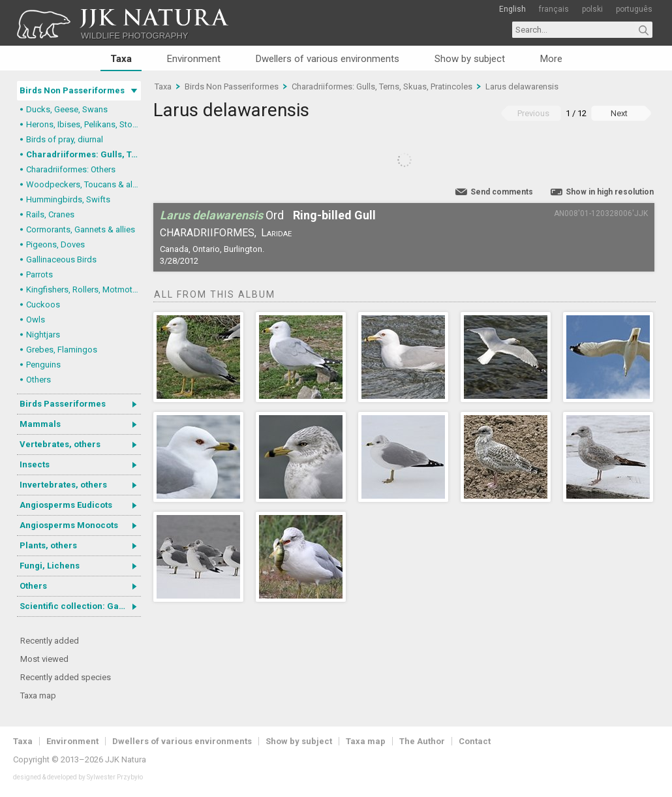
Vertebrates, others (60, 444)
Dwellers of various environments (328, 59)
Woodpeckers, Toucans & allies (84, 184)
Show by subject (470, 59)
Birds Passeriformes (63, 404)
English (512, 9)
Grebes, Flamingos (62, 350)
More (551, 59)
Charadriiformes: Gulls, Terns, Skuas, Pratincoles (84, 154)
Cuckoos (43, 305)
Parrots (39, 274)
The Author (422, 741)
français (554, 9)
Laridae (276, 233)
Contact (475, 741)
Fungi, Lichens (50, 566)
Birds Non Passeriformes (72, 90)
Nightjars (43, 335)
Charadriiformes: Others (71, 169)
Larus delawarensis (522, 86)
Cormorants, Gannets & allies (81, 229)
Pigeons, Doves (55, 244)
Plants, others (48, 545)
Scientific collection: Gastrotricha (80, 606)
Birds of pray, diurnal (65, 139)
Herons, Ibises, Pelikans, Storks (84, 124)
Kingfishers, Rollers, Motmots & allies (84, 289)
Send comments (502, 192)
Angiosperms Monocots (69, 525)
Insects (35, 464)
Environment (194, 59)
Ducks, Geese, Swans (67, 109)
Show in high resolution (610, 192)
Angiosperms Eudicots (66, 505)
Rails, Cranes (50, 214)
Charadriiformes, (208, 233)
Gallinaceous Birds (61, 259)
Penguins (43, 365)
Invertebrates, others (63, 485)
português (634, 9)
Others (38, 380)
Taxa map (38, 695)
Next (619, 113)
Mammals (40, 424)
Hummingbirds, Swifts (68, 199)
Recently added (50, 641)
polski (592, 9)
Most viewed (44, 659)
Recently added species (66, 677)
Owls (36, 320)
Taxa (121, 59)
